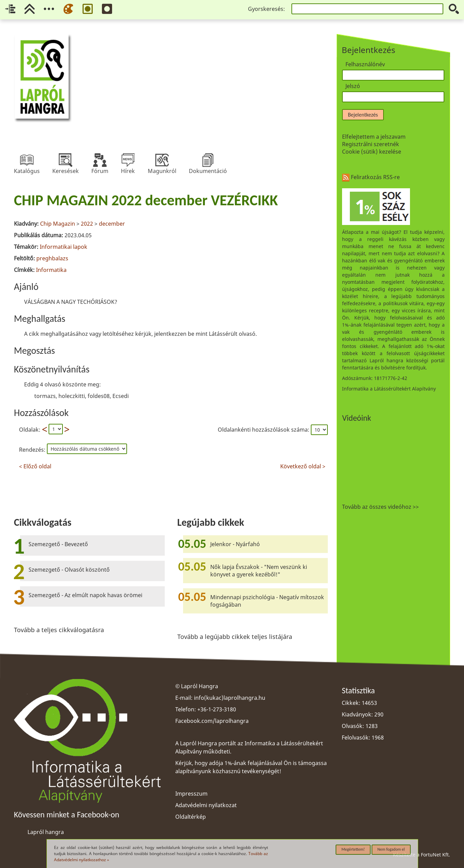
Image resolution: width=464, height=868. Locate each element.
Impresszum (191, 794)
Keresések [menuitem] (66, 160)
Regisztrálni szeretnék (371, 144)
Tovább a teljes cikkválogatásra (59, 630)
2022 (87, 224)
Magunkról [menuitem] (162, 160)
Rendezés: (33, 450)
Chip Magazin (58, 224)
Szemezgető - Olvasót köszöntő (69, 570)
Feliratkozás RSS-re (371, 177)
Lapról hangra (46, 832)
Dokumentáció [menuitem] (208, 160)
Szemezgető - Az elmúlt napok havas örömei (85, 595)
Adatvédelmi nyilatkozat (206, 805)
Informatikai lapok (64, 247)
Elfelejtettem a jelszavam (374, 137)
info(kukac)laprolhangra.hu (230, 698)
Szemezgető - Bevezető (58, 544)
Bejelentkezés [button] (363, 115)
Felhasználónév (365, 64)
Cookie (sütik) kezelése (372, 152)
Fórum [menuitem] (100, 160)
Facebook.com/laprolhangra (212, 721)
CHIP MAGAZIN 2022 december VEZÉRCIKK (146, 200)
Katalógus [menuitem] (27, 160)
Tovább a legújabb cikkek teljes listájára (235, 637)
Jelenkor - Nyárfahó (235, 544)
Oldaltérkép (191, 817)
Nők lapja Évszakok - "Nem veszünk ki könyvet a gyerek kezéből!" (259, 571)
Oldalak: (30, 430)
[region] (171, 330)
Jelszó (353, 86)
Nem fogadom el (391, 849)
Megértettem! (353, 849)
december (112, 224)
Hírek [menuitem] (128, 160)
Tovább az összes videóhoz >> (380, 507)
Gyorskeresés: (266, 9)
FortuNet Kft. (435, 855)
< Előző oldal (35, 465)
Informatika (51, 270)
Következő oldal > (303, 465)
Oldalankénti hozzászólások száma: (264, 430)
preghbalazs (52, 258)
